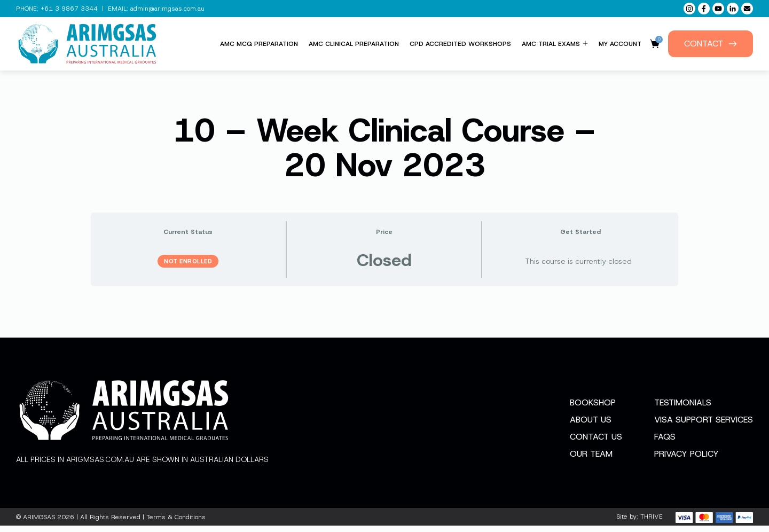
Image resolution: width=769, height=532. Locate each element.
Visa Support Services (704, 427)
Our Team (591, 461)
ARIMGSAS (39, 523)
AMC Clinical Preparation (354, 44)
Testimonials (683, 409)
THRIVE (652, 523)
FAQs (665, 444)
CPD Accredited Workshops (460, 44)
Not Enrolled (188, 261)
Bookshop (593, 409)
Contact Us (596, 444)
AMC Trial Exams (555, 44)
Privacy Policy (686, 461)
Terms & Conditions (176, 523)
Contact (711, 44)
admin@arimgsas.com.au (167, 9)
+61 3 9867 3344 (69, 9)
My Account (620, 44)
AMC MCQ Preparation (259, 44)
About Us (591, 427)
